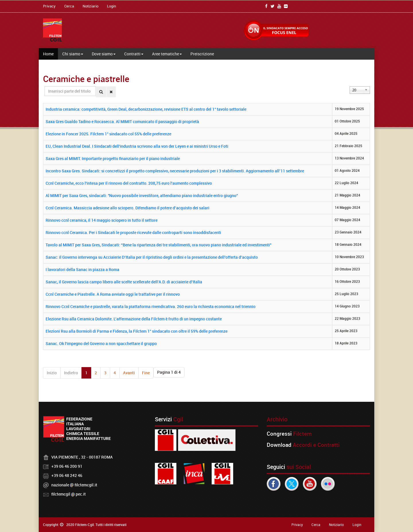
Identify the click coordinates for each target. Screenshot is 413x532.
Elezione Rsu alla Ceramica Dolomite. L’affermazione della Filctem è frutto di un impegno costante (134, 319)
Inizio (52, 373)
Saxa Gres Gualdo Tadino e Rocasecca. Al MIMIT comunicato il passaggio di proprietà (122, 121)
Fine (146, 373)
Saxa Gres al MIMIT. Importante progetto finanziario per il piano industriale (113, 158)
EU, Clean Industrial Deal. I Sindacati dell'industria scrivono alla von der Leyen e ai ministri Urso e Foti (137, 146)
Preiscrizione (202, 54)
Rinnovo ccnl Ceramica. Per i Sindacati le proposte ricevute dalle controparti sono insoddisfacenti (133, 232)
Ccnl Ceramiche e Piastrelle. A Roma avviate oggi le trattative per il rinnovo (113, 294)
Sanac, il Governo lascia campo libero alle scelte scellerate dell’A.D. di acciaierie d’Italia (124, 282)
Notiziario (90, 6)
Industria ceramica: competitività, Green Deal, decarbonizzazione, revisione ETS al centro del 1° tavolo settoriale (146, 109)
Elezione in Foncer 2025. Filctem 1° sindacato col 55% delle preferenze (108, 134)
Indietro (71, 373)
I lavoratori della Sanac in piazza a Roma (82, 269)
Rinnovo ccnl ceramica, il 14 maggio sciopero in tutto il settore (102, 220)
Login (111, 6)
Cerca (69, 6)
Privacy (49, 6)
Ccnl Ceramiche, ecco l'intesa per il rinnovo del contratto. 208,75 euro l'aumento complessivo (129, 183)
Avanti (129, 373)
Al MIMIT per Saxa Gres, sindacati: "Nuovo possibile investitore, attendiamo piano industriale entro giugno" (142, 195)
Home (48, 54)
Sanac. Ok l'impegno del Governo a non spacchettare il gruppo (101, 343)
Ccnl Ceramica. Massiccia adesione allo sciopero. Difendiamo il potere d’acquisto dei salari (127, 208)
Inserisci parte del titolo (45, 86)
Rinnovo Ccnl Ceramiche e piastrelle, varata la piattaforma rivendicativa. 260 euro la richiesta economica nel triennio (151, 306)
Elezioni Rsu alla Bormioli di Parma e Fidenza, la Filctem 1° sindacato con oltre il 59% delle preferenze (137, 331)
